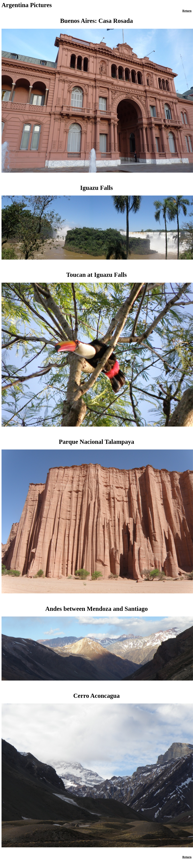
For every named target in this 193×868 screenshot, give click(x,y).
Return (187, 11)
